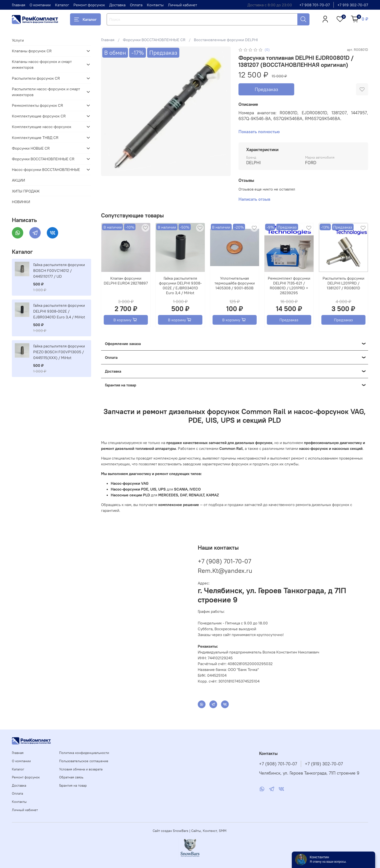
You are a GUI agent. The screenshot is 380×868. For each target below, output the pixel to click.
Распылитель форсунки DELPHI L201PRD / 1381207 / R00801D (343, 283)
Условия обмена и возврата (81, 769)
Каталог (62, 5)
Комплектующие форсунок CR (39, 116)
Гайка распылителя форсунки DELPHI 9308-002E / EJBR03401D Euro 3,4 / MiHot (180, 285)
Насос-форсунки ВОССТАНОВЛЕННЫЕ (46, 169)
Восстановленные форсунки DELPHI (226, 40)
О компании (40, 5)
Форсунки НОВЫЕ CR (31, 148)
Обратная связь (71, 777)
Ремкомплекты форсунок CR (37, 105)
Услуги (18, 40)
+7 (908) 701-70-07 (224, 561)
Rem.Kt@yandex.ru (225, 571)
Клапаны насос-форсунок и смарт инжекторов (42, 64)
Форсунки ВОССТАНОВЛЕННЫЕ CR (154, 40)
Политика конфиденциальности (84, 753)
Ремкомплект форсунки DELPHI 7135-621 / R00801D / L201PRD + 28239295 (289, 285)
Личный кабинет (182, 5)
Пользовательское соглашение (84, 761)
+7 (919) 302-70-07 (324, 764)
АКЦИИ (18, 180)
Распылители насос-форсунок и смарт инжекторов (46, 92)
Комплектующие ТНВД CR (35, 138)
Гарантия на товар (73, 785)
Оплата (136, 5)
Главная (19, 5)
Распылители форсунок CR (36, 78)
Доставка (117, 5)
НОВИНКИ (21, 202)
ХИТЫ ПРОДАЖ (26, 191)
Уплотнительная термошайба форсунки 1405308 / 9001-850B (235, 283)
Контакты (155, 5)
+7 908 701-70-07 (315, 5)
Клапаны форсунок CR (32, 51)
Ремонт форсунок (89, 5)
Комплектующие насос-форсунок (42, 127)
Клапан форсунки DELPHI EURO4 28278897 (126, 281)
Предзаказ (266, 89)
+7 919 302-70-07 (353, 5)
